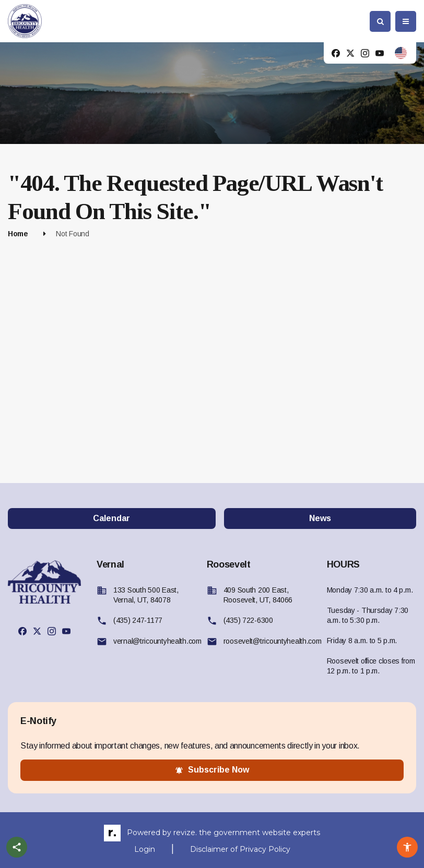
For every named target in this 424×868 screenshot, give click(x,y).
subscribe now (212, 770)
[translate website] (401, 53)
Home (18, 234)
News (320, 518)
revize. (185, 833)
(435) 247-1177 (138, 620)
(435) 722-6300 (248, 620)
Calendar (111, 518)
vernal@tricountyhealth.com (157, 641)
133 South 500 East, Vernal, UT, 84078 (146, 595)
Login (145, 849)
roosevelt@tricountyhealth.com (273, 641)
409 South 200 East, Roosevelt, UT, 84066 (258, 595)
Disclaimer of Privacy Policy (240, 849)
